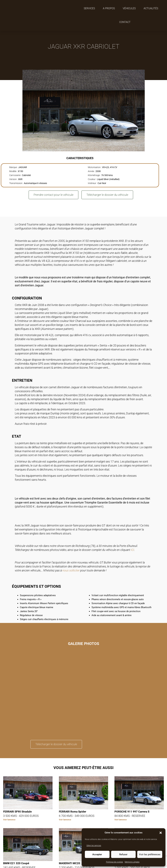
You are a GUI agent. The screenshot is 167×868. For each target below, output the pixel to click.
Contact (125, 22)
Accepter (97, 854)
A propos (109, 8)
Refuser (123, 854)
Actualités (151, 8)
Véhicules (129, 8)
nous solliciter (71, 570)
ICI (133, 550)
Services (89, 8)
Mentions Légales (132, 862)
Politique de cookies (115, 862)
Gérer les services (94, 846)
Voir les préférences (150, 854)
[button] (161, 833)
